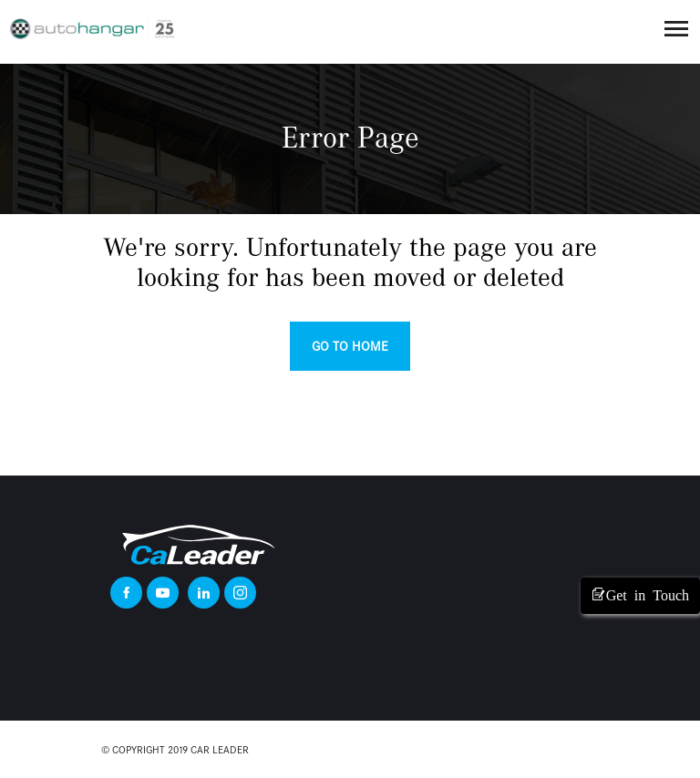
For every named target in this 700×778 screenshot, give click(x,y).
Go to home (350, 346)
